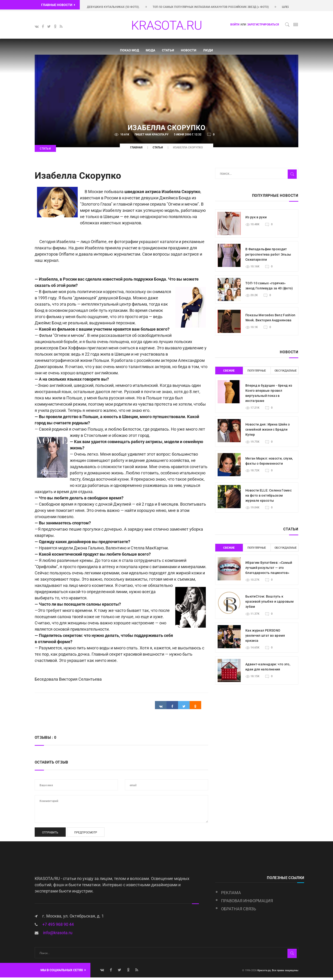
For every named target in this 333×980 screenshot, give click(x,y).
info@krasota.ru (58, 935)
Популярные (257, 373)
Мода (150, 50)
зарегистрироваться (263, 25)
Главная (136, 150)
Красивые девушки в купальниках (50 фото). (117, 7)
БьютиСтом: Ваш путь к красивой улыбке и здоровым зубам (270, 604)
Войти (235, 25)
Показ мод (129, 50)
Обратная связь (239, 912)
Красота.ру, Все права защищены (277, 973)
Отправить (50, 835)
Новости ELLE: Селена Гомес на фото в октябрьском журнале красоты (268, 498)
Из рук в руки (256, 220)
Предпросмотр (86, 835)
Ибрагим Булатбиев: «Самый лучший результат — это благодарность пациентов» (269, 570)
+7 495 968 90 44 (58, 927)
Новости (189, 50)
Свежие (229, 373)
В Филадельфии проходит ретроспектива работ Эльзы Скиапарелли (268, 257)
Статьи (168, 50)
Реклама (231, 895)
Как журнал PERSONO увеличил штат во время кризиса (265, 638)
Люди (208, 50)
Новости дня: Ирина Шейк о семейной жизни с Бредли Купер (268, 432)
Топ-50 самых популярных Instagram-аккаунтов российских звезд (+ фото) (222, 7)
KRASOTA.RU (167, 25)
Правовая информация (247, 903)
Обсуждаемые (284, 373)
